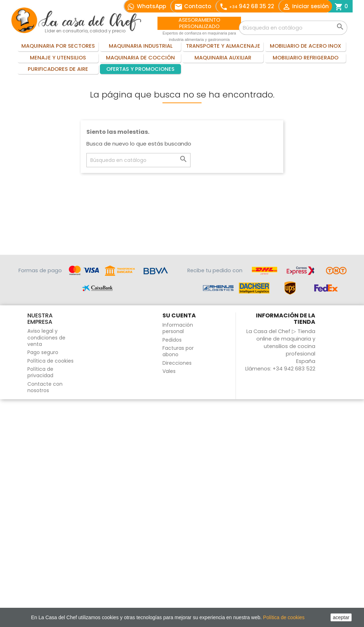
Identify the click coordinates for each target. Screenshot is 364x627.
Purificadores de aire (58, 69)
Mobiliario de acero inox (306, 46)
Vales (169, 371)
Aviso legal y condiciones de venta (46, 338)
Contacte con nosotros (45, 387)
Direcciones (177, 363)
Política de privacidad (40, 372)
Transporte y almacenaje (223, 46)
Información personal (178, 328)
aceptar (341, 617)
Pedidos (172, 340)
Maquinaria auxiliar (223, 58)
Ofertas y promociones (140, 69)
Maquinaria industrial (141, 46)
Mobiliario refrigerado (306, 58)
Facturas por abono (178, 351)
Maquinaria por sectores (58, 46)
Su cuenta (179, 315)
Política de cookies (50, 361)
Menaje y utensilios (58, 58)
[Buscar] (293, 28)
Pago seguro (43, 352)
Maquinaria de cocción (140, 58)
